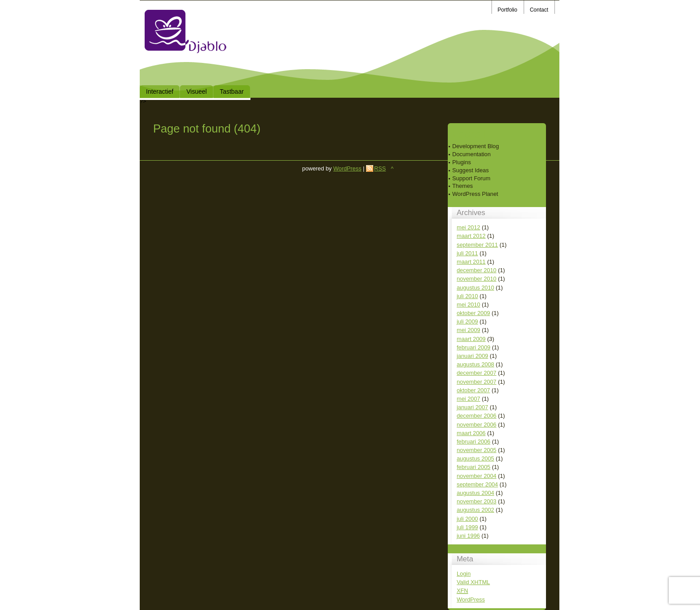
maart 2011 (471, 262)
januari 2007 (472, 407)
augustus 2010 (475, 288)
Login (464, 574)
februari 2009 (473, 347)
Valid (473, 582)
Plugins (462, 162)
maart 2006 (471, 433)
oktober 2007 (473, 390)
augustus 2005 (475, 459)
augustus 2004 (475, 493)
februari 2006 (473, 442)
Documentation (471, 154)
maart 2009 (471, 339)
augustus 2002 (475, 510)
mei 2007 (469, 399)
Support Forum (471, 178)
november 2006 (477, 425)
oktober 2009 (473, 313)
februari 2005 (473, 467)
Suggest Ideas (471, 170)
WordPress (471, 600)
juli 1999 (467, 527)
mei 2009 (469, 330)
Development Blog (476, 146)
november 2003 (477, 501)
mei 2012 (469, 227)
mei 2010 (469, 305)
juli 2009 (467, 322)
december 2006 (477, 416)
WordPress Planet (475, 194)
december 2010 (477, 270)
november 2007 (477, 382)
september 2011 (477, 245)
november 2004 (477, 476)
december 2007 (477, 373)
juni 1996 (468, 536)
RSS (380, 168)
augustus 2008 (475, 364)
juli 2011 (467, 253)
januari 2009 (472, 356)
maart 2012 (471, 236)
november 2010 (477, 279)
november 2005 (477, 450)
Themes (462, 186)
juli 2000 (467, 519)
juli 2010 (467, 296)
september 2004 (477, 484)
